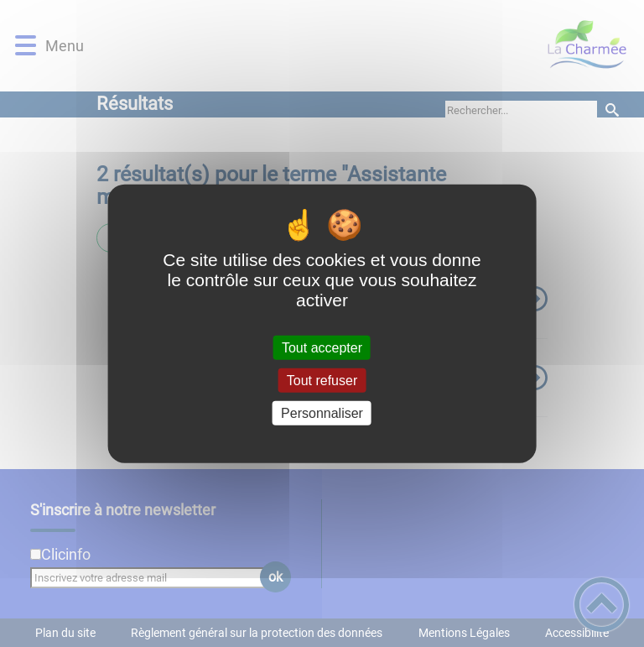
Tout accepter (322, 347)
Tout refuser (322, 380)
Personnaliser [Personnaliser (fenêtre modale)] (322, 413)
